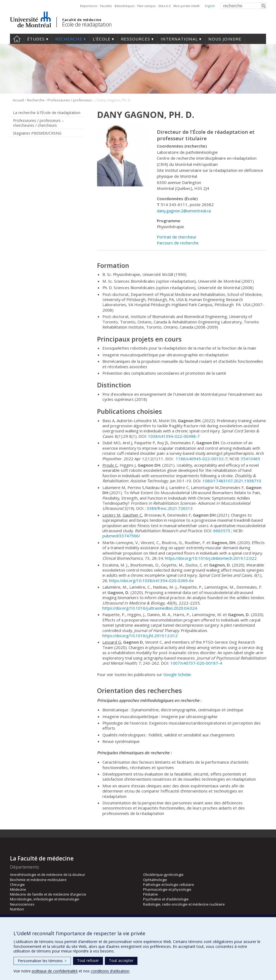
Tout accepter (121, 960)
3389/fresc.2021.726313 (170, 508)
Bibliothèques (125, 6)
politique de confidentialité (55, 971)
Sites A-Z (164, 6)
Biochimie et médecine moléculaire (38, 880)
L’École (102, 39)
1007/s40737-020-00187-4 (196, 663)
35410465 (250, 459)
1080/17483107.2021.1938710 (232, 481)
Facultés (106, 6)
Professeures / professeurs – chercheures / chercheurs (71, 100)
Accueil (17, 39)
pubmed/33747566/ (121, 536)
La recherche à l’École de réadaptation (47, 113)
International (179, 39)
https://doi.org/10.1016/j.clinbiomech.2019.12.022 (211, 558)
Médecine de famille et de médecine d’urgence (48, 894)
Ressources (136, 39)
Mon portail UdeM (186, 6)
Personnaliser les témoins (42, 961)
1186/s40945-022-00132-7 (202, 459)
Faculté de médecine (82, 20)
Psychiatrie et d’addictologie (166, 899)
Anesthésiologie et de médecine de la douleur (48, 875)
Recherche (69, 39)
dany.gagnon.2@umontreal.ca (184, 211)
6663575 (222, 531)
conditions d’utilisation (110, 971)
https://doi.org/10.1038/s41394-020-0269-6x (151, 581)
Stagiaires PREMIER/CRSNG (37, 133)
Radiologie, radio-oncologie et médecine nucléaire (184, 904)
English (210, 6)
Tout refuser (88, 960)
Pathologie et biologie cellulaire (169, 885)
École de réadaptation (87, 24)
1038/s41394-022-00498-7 (174, 436)
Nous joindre (225, 39)
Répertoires (89, 6)
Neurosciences (22, 904)
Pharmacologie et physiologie (167, 889)
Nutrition (17, 909)
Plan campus (146, 6)
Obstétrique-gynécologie (163, 875)
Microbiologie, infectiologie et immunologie (45, 899)
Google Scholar (177, 674)
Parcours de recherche (178, 243)
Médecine (18, 889)
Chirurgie (17, 885)
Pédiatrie (151, 894)
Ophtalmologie (155, 880)
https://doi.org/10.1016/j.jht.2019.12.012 (140, 636)
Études (36, 39)
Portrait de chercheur (177, 237)
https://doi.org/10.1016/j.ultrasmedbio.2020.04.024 (150, 608)
